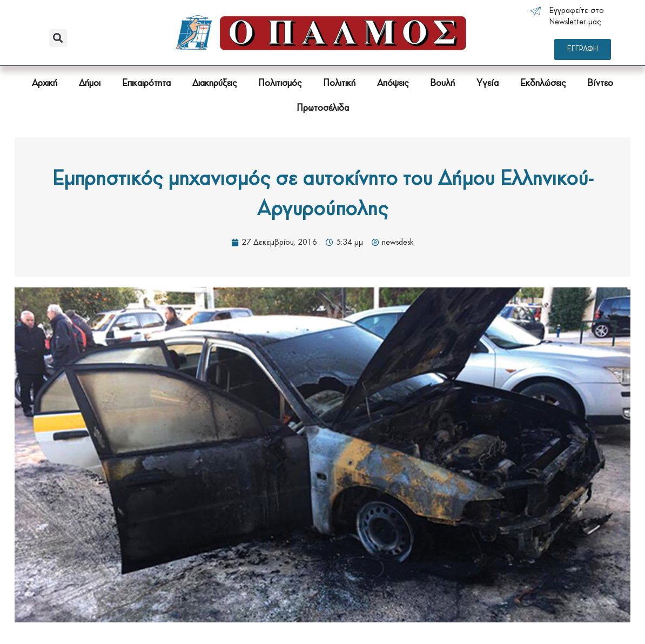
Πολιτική (339, 83)
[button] (58, 38)
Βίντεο (600, 83)
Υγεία (488, 83)
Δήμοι (90, 83)
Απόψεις (393, 83)
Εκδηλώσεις (543, 83)
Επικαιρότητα (146, 83)
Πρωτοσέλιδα (323, 108)
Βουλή (442, 83)
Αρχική (45, 83)
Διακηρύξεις (214, 83)
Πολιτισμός (280, 83)
